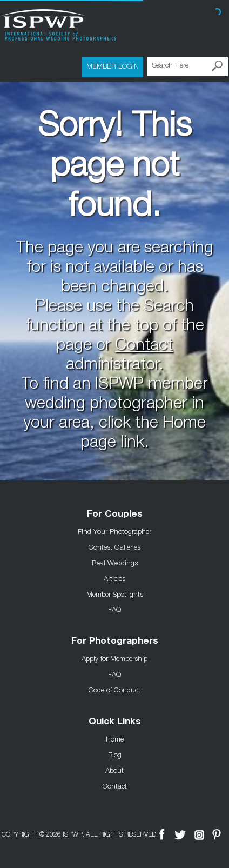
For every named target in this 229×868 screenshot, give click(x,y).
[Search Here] (187, 67)
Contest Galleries (114, 547)
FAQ (114, 609)
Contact (144, 346)
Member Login (113, 66)
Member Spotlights (115, 594)
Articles (114, 578)
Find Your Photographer (114, 531)
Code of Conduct (114, 690)
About (114, 770)
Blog (115, 755)
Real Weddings (115, 563)
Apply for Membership (114, 658)
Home (115, 739)
